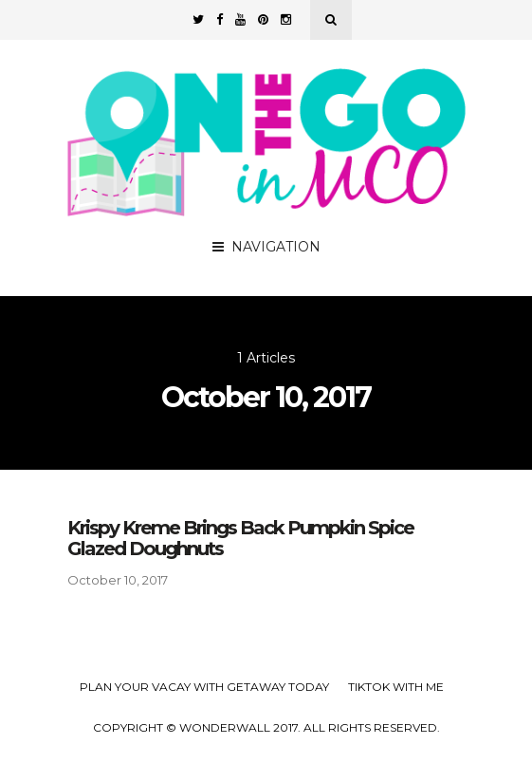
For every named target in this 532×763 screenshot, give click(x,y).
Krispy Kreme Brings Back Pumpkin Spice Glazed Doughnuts (240, 538)
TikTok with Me (396, 687)
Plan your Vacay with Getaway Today (204, 687)
